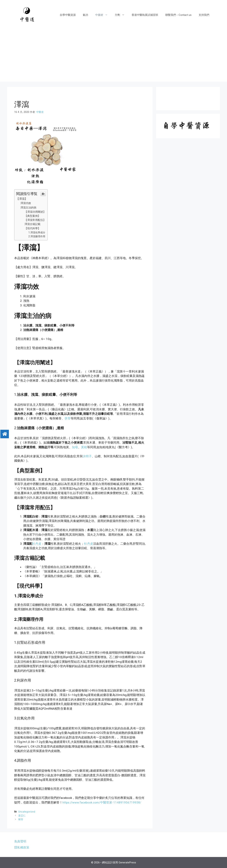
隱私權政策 (22, 847)
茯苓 (68, 418)
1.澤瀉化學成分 (37, 232)
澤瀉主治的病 (28, 208)
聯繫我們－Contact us (178, 15)
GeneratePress (127, 862)
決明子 (87, 456)
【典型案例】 (32, 216)
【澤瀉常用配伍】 (35, 220)
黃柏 (84, 447)
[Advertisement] (113, 57)
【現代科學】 (32, 228)
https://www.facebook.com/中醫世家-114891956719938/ (102, 802)
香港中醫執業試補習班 (145, 15)
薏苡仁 (22, 816)
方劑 (121, 15)
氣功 (85, 15)
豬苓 (21, 819)
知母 (75, 447)
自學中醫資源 (68, 15)
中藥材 (103, 15)
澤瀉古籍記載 (32, 224)
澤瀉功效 (26, 203)
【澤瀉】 (22, 199)
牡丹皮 (37, 544)
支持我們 (204, 15)
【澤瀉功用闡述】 (35, 212)
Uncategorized (27, 812)
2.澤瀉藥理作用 (37, 236)
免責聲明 (20, 841)
